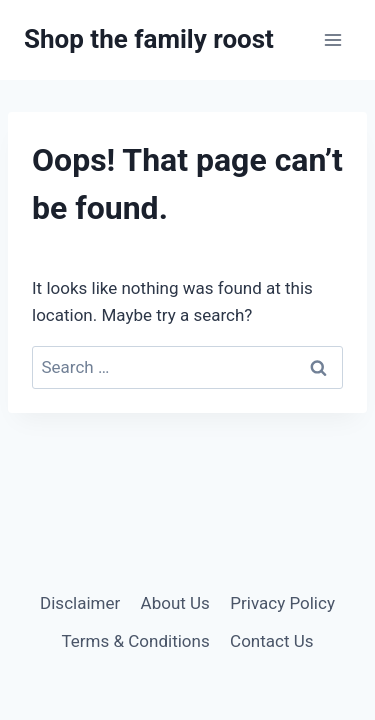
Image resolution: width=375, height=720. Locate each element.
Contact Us (271, 641)
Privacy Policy (282, 603)
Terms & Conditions (135, 641)
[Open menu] (332, 39)
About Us (175, 603)
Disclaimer (80, 603)
